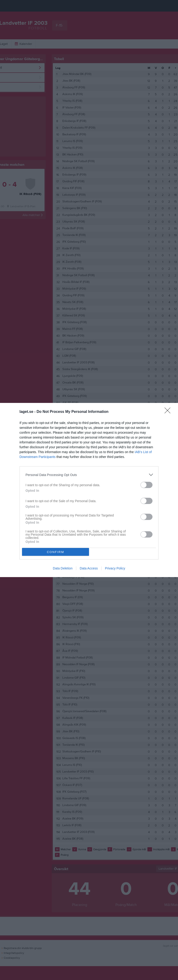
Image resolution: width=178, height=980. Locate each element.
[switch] (146, 485)
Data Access (89, 568)
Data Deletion (63, 568)
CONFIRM (56, 552)
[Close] (169, 412)
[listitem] (89, 475)
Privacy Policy (115, 568)
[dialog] (89, 490)
